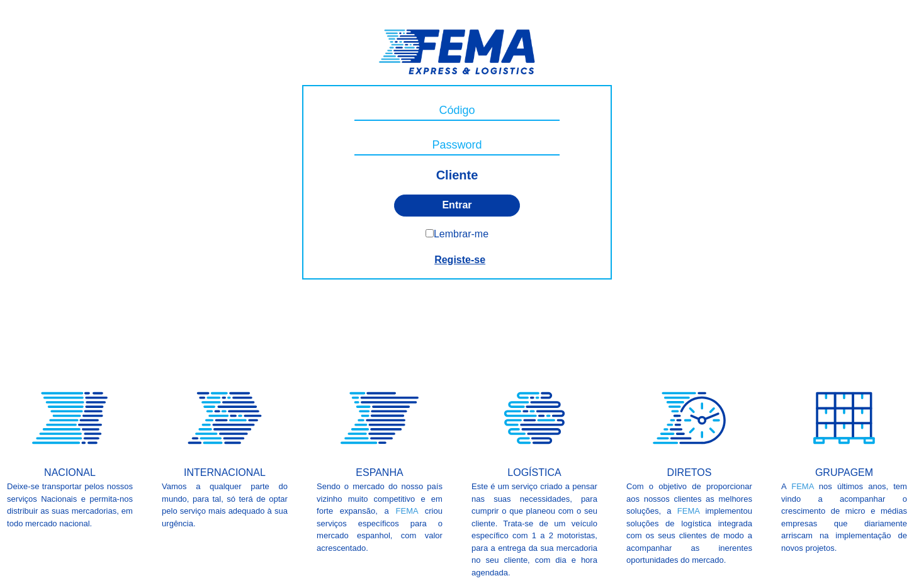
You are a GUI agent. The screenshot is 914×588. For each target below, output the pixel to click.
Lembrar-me (461, 234)
